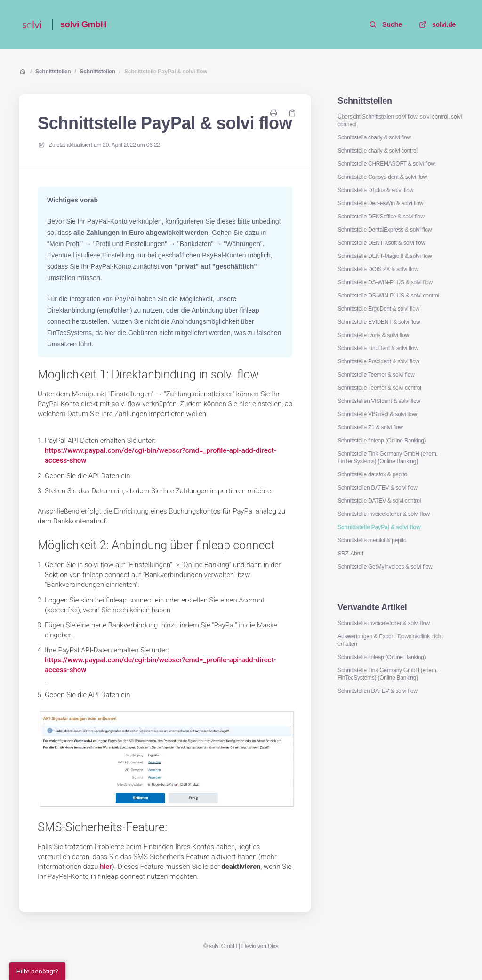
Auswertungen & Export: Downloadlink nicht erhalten (390, 640)
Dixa (273, 946)
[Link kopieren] (292, 113)
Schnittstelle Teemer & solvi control (379, 388)
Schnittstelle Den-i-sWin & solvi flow (380, 203)
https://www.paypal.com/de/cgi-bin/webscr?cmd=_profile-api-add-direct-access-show (161, 455)
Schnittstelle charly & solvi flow (374, 137)
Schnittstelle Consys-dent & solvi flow (382, 177)
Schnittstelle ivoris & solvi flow (373, 335)
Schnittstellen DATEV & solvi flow (377, 488)
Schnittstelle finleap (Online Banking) (382, 441)
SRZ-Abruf (350, 554)
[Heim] (32, 24)
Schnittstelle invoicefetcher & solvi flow (384, 514)
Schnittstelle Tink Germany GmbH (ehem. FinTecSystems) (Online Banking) (387, 458)
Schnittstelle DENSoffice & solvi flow (381, 217)
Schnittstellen (53, 72)
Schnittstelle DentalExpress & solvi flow (385, 230)
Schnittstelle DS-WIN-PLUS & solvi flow (385, 282)
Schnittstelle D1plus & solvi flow (375, 190)
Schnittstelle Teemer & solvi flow (376, 375)
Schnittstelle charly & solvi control (377, 151)
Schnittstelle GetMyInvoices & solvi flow (385, 567)
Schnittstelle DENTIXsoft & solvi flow (381, 243)
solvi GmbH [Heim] (83, 24)
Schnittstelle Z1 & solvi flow (370, 427)
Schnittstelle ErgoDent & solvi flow (378, 309)
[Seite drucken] (273, 113)
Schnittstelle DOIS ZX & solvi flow (378, 269)
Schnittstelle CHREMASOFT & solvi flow (386, 164)
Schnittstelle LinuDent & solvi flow (378, 348)
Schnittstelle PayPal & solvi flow (166, 72)
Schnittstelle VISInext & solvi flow (377, 414)
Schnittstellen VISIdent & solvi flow (379, 401)
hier (106, 867)
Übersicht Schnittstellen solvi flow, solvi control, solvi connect (400, 120)
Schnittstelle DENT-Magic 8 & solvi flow (385, 256)
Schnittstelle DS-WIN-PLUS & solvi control (388, 296)
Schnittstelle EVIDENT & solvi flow (379, 322)
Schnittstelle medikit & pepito (372, 540)
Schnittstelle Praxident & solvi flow (378, 361)
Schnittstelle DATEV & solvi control (379, 501)
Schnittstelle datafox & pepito (372, 474)
